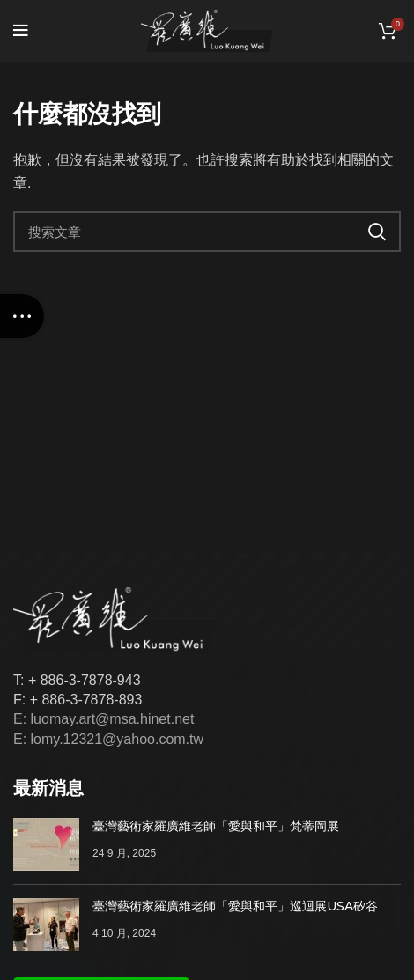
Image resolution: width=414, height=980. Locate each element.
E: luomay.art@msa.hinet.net (103, 719)
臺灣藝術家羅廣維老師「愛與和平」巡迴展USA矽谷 (235, 906)
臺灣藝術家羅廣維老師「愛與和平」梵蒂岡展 (216, 826)
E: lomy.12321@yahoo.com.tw (108, 739)
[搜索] (207, 232)
